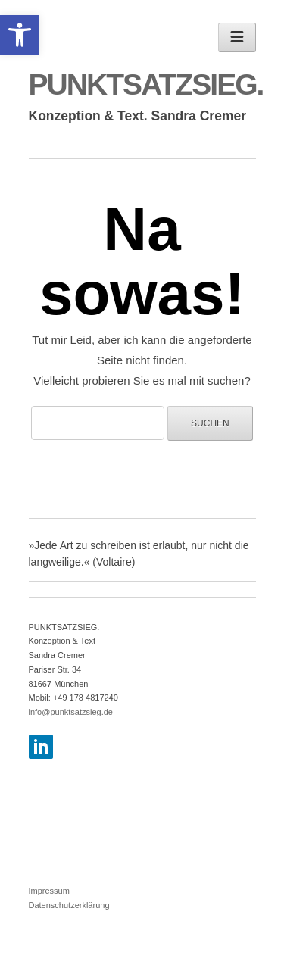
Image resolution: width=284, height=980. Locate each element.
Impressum (49, 891)
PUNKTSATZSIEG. (146, 84)
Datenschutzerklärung (69, 905)
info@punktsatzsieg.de (71, 712)
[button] (20, 35)
